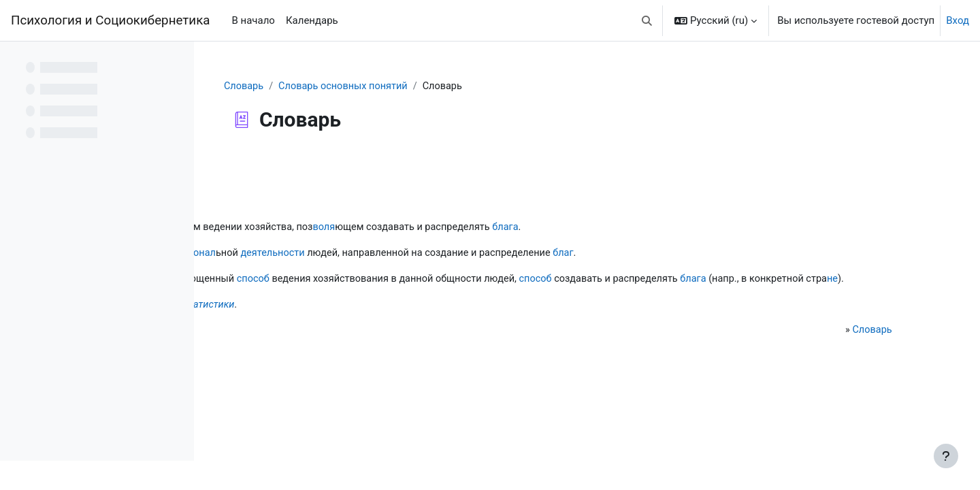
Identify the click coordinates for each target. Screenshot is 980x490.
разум (357, 228)
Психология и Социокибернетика (110, 20)
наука (318, 228)
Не (245, 322)
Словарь (325, 86)
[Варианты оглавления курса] (176, 61)
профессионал (372, 255)
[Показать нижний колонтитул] (946, 456)
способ (445, 280)
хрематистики (393, 322)
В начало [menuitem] (253, 20)
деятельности (465, 255)
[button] (648, 20)
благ (766, 255)
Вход (958, 20)
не (467, 296)
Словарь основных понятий (427, 86)
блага (706, 228)
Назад (244, 166)
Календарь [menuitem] (312, 20)
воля (519, 228)
